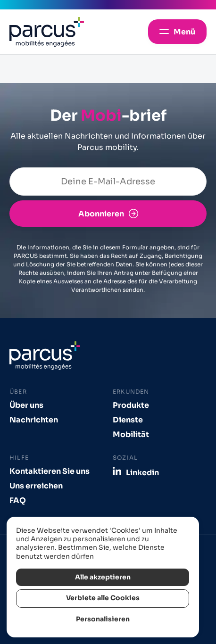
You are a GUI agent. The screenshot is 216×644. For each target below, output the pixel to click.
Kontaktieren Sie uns (50, 471)
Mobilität (131, 434)
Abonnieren (101, 214)
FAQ (18, 500)
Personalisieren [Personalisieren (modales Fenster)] (103, 619)
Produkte (131, 405)
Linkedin (142, 472)
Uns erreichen (36, 486)
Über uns (26, 405)
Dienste (128, 420)
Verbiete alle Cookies (103, 598)
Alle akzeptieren (103, 577)
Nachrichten (34, 420)
